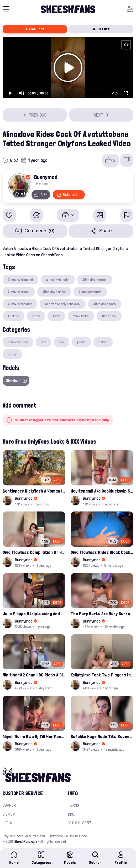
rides (36, 316)
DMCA (72, 814)
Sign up (9, 814)
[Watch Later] (36, 215)
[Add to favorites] (9, 215)
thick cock (109, 316)
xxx (62, 342)
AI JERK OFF (101, 29)
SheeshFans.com (26, 841)
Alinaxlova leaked (20, 280)
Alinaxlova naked (95, 280)
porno (81, 342)
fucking (14, 316)
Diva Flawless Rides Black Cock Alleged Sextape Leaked (102, 552)
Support (11, 805)
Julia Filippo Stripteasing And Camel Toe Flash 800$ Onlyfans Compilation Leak (34, 613)
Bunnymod (46, 177)
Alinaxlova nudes (20, 304)
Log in (7, 823)
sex (44, 342)
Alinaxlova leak (19, 292)
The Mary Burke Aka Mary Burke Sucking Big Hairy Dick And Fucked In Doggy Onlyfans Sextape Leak (102, 613)
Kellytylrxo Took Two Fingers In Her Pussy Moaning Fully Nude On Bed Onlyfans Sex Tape (102, 675)
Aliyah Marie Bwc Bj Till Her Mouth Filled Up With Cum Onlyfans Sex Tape (34, 736)
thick (56, 316)
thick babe (81, 316)
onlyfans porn (18, 342)
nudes (12, 354)
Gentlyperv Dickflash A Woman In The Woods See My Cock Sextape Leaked (34, 491)
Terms (74, 805)
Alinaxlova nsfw (54, 292)
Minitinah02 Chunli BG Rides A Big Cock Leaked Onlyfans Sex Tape (34, 675)
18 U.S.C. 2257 (80, 823)
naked (103, 342)
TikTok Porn (35, 29)
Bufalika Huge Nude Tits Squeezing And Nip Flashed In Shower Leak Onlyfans (102, 736)
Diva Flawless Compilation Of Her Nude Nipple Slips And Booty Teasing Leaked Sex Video (34, 552)
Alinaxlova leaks (58, 280)
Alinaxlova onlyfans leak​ (63, 304)
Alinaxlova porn (104, 304)
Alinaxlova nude (90, 292)
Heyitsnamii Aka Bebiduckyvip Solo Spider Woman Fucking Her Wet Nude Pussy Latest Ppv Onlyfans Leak (102, 491)
